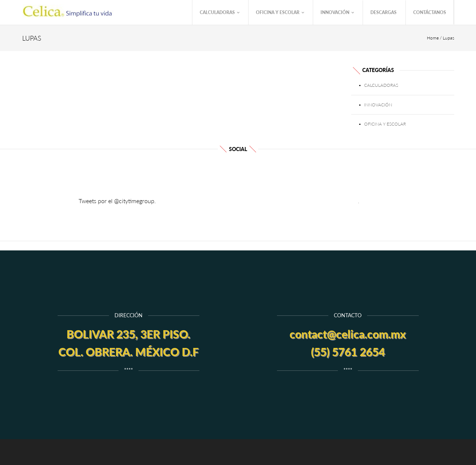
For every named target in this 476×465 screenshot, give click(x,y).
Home (433, 38)
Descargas (383, 12)
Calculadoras (220, 13)
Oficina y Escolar (280, 13)
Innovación (337, 13)
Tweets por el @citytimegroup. (117, 201)
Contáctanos (430, 12)
